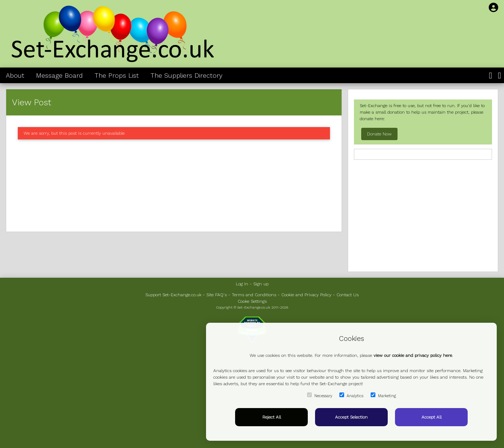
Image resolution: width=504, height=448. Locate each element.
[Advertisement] (174, 186)
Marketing (383, 395)
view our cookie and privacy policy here (413, 355)
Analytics (351, 395)
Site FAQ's (217, 295)
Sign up (261, 284)
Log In (242, 284)
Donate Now (379, 134)
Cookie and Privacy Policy (306, 295)
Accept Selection (351, 417)
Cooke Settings (252, 301)
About (15, 75)
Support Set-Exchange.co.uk (173, 295)
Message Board (59, 75)
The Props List (117, 75)
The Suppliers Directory (186, 75)
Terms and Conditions (254, 295)
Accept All (432, 417)
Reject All (272, 417)
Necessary (320, 395)
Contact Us (348, 295)
